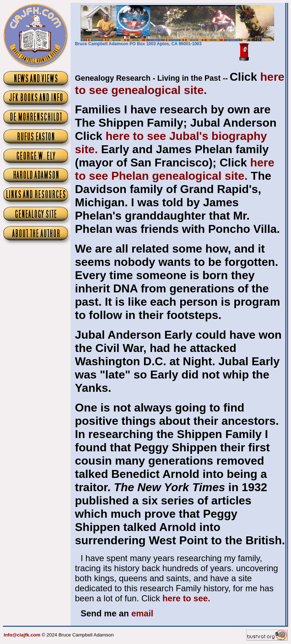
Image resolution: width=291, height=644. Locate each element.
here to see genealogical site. (180, 83)
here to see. (186, 598)
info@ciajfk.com (22, 635)
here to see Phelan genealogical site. (175, 169)
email (142, 613)
